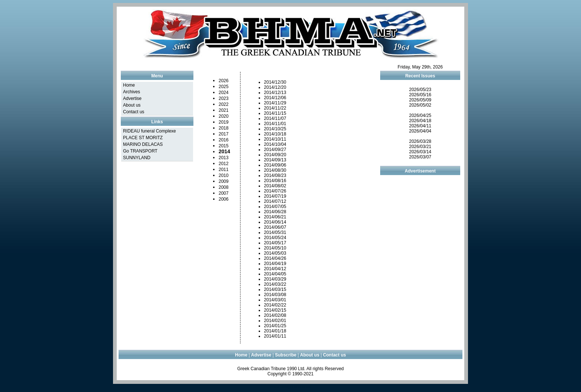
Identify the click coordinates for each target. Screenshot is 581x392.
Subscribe (286, 355)
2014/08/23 (275, 175)
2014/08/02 (275, 186)
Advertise (132, 98)
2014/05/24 (275, 238)
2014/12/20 (275, 87)
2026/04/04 (420, 131)
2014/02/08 (275, 315)
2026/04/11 (420, 126)
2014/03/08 (275, 295)
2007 (224, 193)
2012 (224, 164)
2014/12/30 (275, 82)
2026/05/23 (420, 90)
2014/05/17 (275, 243)
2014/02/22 (275, 305)
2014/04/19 (275, 264)
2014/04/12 (275, 269)
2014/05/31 (275, 232)
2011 (224, 170)
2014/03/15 (275, 289)
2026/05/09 (420, 100)
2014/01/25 (275, 326)
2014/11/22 (275, 108)
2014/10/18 (275, 134)
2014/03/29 (275, 279)
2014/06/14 (275, 222)
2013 (224, 158)
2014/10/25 (275, 129)
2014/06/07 (275, 227)
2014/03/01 (275, 300)
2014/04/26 (275, 258)
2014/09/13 (275, 160)
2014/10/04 (275, 144)
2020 (224, 116)
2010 (224, 175)
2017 (224, 134)
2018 (224, 128)
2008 (224, 187)
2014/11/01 (275, 124)
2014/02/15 (275, 310)
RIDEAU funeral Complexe (150, 131)
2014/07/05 (275, 207)
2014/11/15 (275, 113)
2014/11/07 (275, 118)
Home (129, 85)
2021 (224, 110)
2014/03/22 (275, 284)
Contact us (134, 112)
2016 (224, 140)
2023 (224, 98)
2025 (224, 87)
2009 (224, 181)
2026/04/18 (420, 121)
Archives (132, 92)
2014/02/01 (275, 321)
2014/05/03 (275, 253)
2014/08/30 (275, 170)
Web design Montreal (290, 386)
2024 (224, 93)
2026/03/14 (420, 152)
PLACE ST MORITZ (143, 138)
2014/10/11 (275, 139)
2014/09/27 (275, 150)
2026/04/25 (420, 115)
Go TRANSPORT (140, 151)
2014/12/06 (275, 98)
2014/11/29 (275, 103)
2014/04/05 (275, 274)
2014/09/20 (275, 155)
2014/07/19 (275, 196)
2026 (224, 81)
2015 (224, 146)
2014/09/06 (275, 165)
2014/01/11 (275, 336)
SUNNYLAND (137, 158)
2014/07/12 (275, 201)
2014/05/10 (275, 248)
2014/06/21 (275, 217)
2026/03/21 (420, 147)
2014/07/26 (275, 191)
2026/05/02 (420, 105)
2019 (224, 122)
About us (132, 105)
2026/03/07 (420, 157)
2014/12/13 (275, 93)
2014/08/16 (275, 181)
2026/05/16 (420, 95)
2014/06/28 (275, 212)
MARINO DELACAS (143, 144)
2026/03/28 (420, 141)
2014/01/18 (275, 331)
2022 (224, 104)
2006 (224, 199)
